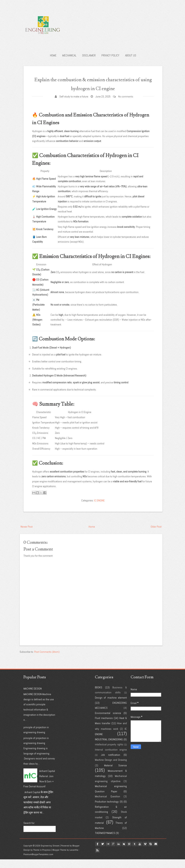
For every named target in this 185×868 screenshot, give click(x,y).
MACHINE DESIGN (33, 697)
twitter (104, 853)
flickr (110, 853)
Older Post (156, 535)
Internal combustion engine (111, 758)
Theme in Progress (42, 859)
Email (98, 857)
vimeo (153, 853)
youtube (147, 853)
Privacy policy (110, 55)
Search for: (29, 832)
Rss (104, 857)
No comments (126, 105)
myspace (129, 853)
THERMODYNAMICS (105, 842)
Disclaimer (89, 55)
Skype (160, 853)
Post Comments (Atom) (47, 660)
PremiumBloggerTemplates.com (38, 863)
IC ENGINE (99, 509)
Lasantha (74, 859)
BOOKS (99, 696)
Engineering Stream (50, 854)
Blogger (76, 854)
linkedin (123, 853)
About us (131, 55)
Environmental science (108, 722)
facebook (98, 853)
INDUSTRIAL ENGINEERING (109, 748)
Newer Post (27, 535)
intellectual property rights (109, 753)
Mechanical (69, 55)
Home (53, 55)
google (117, 853)
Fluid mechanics (104, 727)
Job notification (111, 763)
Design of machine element (111, 706)
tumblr (141, 853)
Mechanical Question (107, 805)
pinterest (135, 853)
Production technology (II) (109, 810)
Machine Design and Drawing (111, 769)
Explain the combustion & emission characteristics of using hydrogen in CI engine (93, 88)
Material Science (116, 774)
